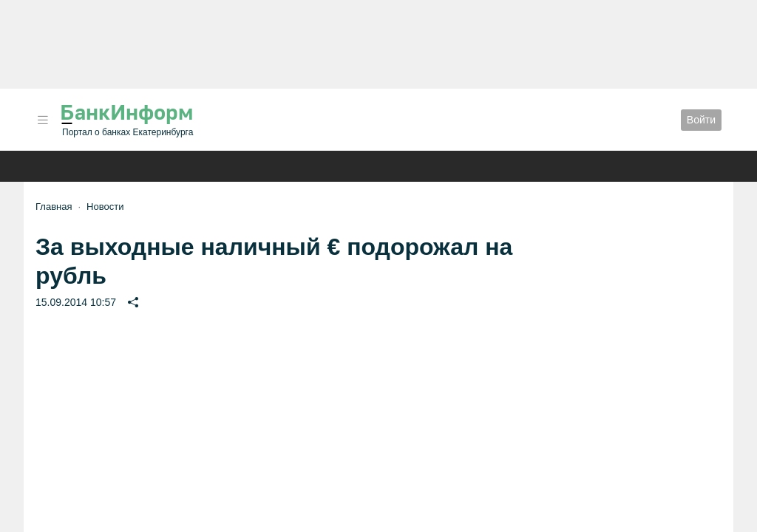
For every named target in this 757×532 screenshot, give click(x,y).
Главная (54, 207)
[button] (43, 120)
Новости (105, 207)
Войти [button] (701, 120)
